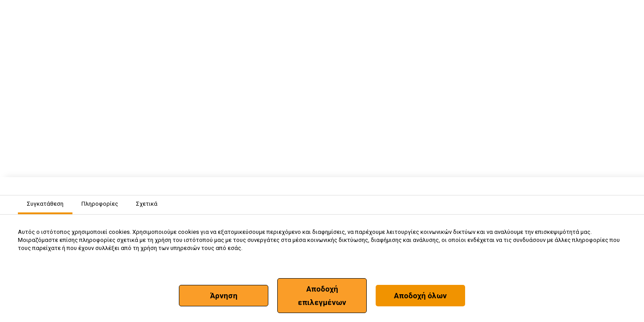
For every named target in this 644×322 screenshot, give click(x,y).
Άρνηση (224, 296)
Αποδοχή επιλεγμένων (322, 296)
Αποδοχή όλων (420, 296)
